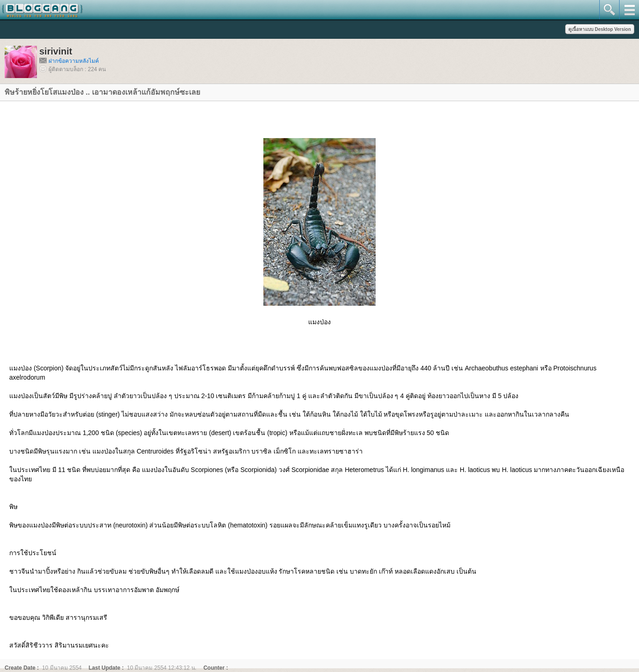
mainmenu (629, 10)
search (609, 10)
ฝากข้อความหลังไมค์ (74, 61)
